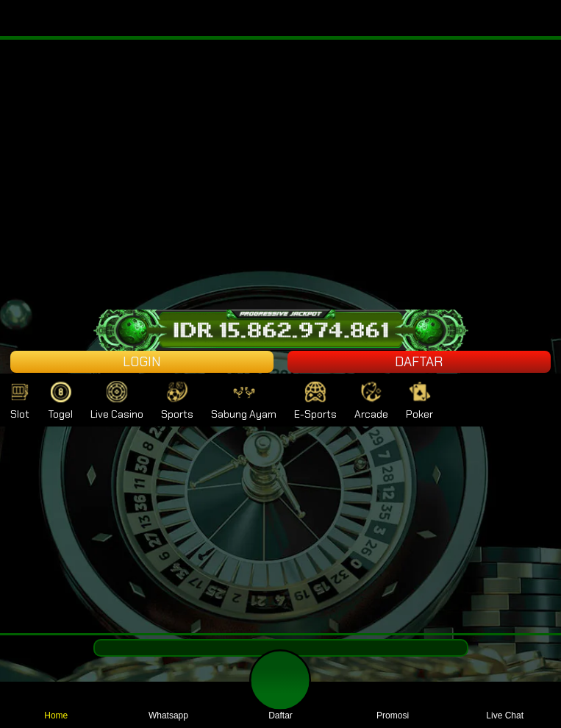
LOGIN (142, 362)
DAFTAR (419, 362)
